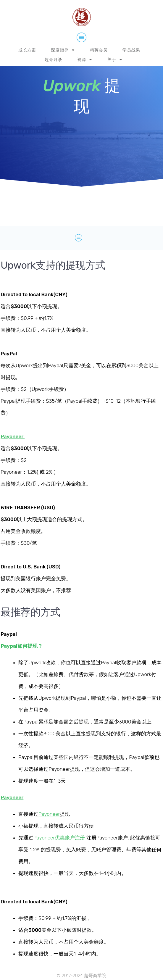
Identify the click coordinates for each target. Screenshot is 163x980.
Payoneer (49, 814)
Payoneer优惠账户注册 (59, 838)
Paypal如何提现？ (22, 646)
